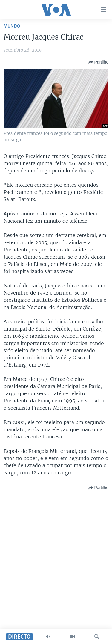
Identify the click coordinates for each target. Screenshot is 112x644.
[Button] (98, 62)
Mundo (12, 26)
